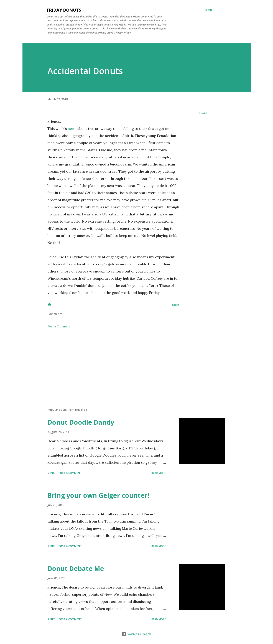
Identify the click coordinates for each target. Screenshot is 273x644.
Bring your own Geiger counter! (98, 495)
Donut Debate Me (76, 568)
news (72, 128)
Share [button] (203, 113)
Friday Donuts (64, 10)
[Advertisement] (108, 363)
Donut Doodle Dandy (81, 422)
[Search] (210, 10)
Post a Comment (59, 326)
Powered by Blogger (137, 634)
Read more (159, 473)
